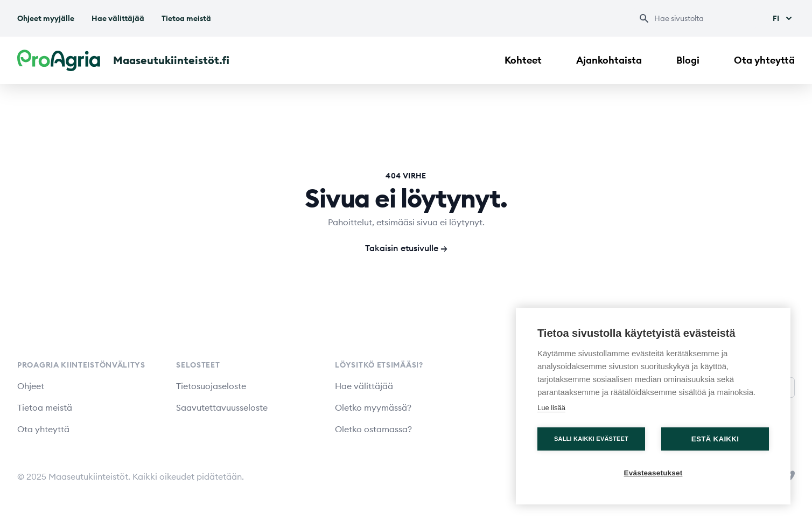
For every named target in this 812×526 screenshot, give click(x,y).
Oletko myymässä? (373, 407)
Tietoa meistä (186, 18)
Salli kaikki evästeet (591, 439)
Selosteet (198, 365)
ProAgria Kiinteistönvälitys (81, 365)
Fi (783, 18)
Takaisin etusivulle (406, 248)
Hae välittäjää (118, 18)
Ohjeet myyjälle (46, 18)
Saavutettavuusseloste (222, 407)
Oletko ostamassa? (373, 429)
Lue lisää (551, 408)
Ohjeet (31, 386)
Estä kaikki (715, 439)
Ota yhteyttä (764, 60)
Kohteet (523, 60)
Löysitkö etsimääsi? (379, 365)
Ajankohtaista (609, 60)
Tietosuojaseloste (211, 386)
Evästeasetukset (653, 473)
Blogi (688, 60)
